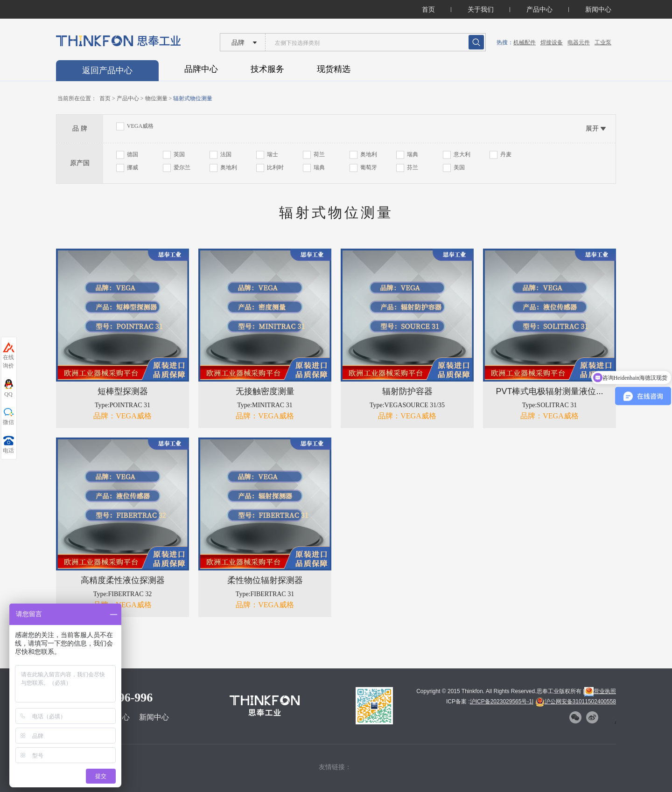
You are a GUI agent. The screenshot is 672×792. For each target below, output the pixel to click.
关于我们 (481, 9)
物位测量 (156, 98)
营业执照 (600, 691)
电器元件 (579, 42)
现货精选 (334, 69)
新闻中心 (598, 9)
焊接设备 (552, 42)
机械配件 (525, 42)
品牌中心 (201, 69)
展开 (592, 128)
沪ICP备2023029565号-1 (501, 702)
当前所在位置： (77, 98)
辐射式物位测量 (193, 98)
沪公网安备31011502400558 (576, 702)
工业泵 (603, 42)
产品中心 (539, 9)
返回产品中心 (107, 70)
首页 (428, 9)
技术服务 (267, 69)
